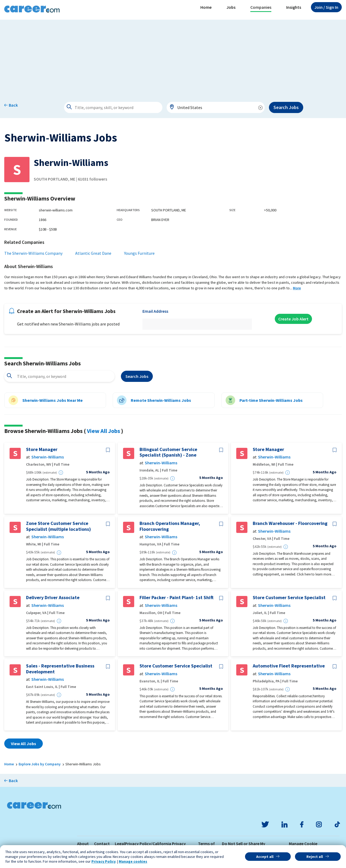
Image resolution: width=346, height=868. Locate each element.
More (297, 288)
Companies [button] (261, 7)
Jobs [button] (231, 7)
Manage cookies (133, 861)
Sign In (326, 7)
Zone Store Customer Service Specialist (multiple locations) (58, 526)
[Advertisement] (173, 57)
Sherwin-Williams (48, 457)
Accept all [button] (265, 857)
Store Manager (42, 449)
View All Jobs (104, 431)
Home (206, 7)
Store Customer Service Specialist (289, 598)
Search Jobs (286, 107)
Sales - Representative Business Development (60, 669)
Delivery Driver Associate (53, 598)
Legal (120, 844)
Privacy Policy (104, 861)
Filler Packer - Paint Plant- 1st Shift (177, 598)
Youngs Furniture (139, 253)
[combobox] (216, 107)
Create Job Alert (293, 319)
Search (137, 376)
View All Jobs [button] (24, 744)
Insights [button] (294, 7)
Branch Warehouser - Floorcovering (290, 523)
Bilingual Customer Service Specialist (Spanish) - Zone (168, 452)
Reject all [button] (315, 857)
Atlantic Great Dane (93, 253)
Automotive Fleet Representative (289, 666)
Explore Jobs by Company (40, 764)
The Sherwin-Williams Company (33, 253)
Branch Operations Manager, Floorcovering (170, 526)
